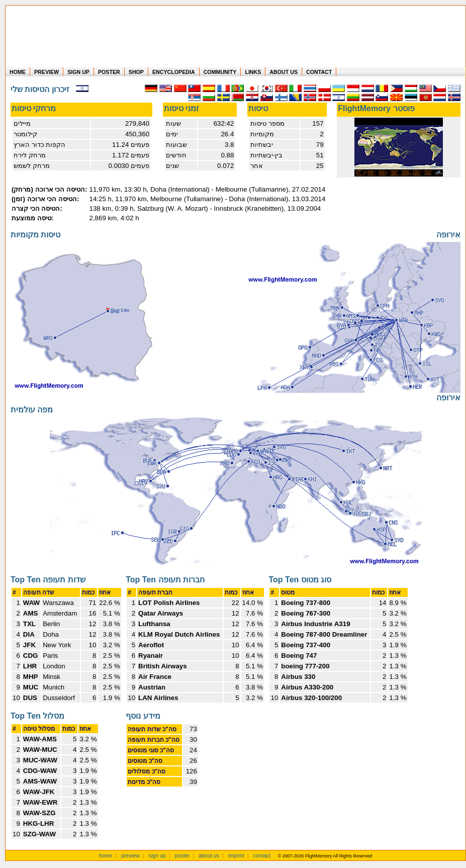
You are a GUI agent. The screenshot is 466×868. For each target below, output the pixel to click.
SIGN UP (78, 72)
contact (262, 855)
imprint (236, 855)
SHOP (136, 72)
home (106, 855)
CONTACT (319, 72)
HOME (18, 72)
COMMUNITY (220, 72)
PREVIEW (46, 72)
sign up (157, 855)
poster (182, 855)
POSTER (109, 72)
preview (130, 855)
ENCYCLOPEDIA (174, 72)
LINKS (253, 72)
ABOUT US (284, 72)
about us (209, 855)
